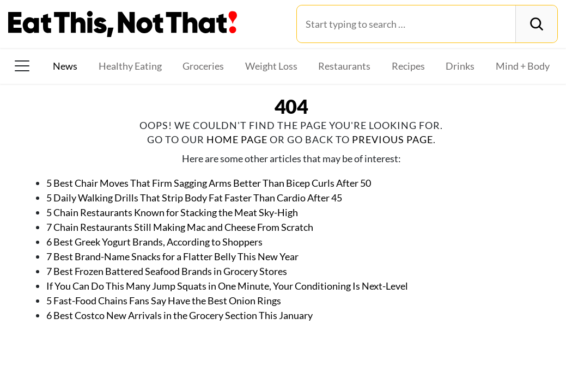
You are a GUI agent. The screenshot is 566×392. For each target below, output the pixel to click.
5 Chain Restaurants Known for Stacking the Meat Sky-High (172, 212)
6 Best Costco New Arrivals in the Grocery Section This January (179, 315)
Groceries (203, 66)
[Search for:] (406, 24)
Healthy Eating (130, 66)
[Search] (536, 24)
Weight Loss (271, 66)
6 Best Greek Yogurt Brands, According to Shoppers (154, 242)
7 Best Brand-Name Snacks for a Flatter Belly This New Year (172, 256)
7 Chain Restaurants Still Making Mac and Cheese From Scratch (180, 227)
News (65, 66)
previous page (392, 139)
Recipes (408, 66)
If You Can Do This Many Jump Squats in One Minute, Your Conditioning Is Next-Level (227, 286)
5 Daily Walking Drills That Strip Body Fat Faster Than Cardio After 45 (194, 198)
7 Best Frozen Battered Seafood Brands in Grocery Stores (167, 271)
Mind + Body (523, 66)
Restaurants (344, 66)
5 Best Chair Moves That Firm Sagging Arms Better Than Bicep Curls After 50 (209, 183)
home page (237, 139)
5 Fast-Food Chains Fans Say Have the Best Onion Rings (164, 301)
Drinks (460, 66)
